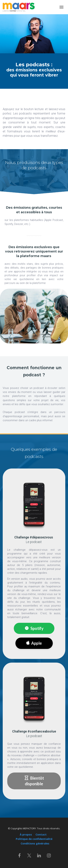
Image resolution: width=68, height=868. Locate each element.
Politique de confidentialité (34, 839)
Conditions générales (35, 843)
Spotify (34, 628)
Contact (41, 834)
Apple (34, 643)
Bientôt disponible (34, 781)
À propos (26, 834)
